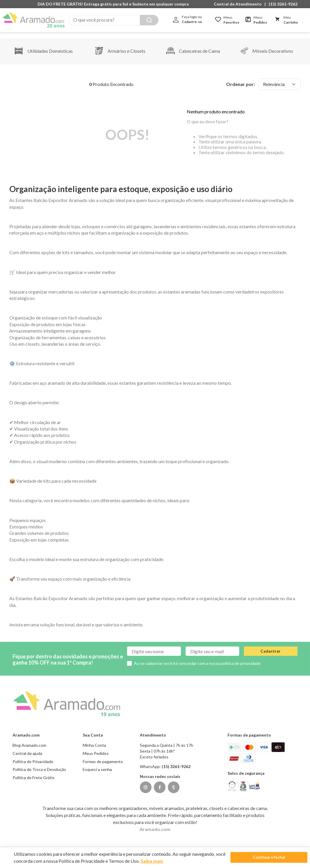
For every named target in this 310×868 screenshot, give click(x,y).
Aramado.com (155, 823)
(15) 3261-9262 (283, 4)
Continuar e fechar (256, 857)
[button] (239, 4)
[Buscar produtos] (149, 20)
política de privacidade (241, 657)
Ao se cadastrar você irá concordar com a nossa (197, 657)
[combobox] (113, 20)
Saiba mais (162, 861)
